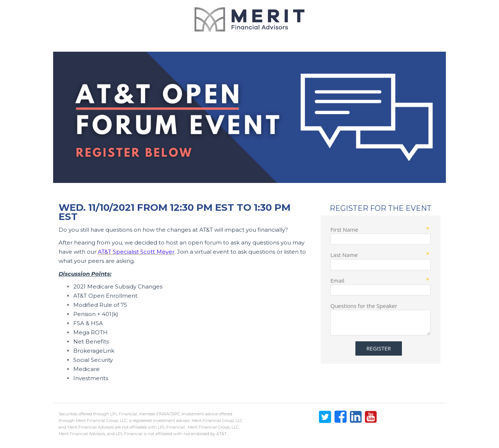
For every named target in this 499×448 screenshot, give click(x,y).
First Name (344, 229)
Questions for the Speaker (364, 306)
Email (337, 280)
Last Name (344, 255)
